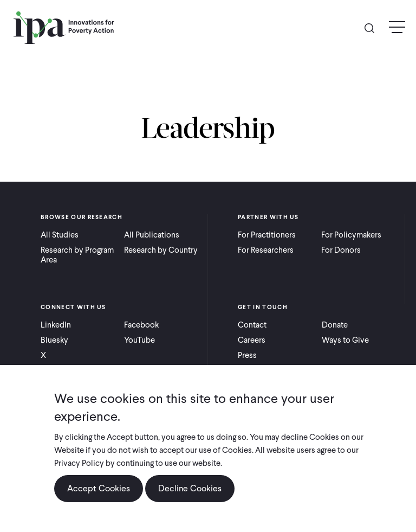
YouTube (139, 340)
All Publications (152, 235)
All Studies (60, 235)
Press (247, 355)
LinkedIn (56, 325)
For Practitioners (267, 235)
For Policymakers (351, 235)
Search (374, 27)
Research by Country (161, 250)
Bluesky (54, 340)
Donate (335, 325)
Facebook (141, 325)
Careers (252, 340)
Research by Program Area (77, 255)
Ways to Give (345, 340)
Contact (252, 325)
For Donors (341, 250)
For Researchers (266, 250)
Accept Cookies (99, 488)
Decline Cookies (190, 488)
